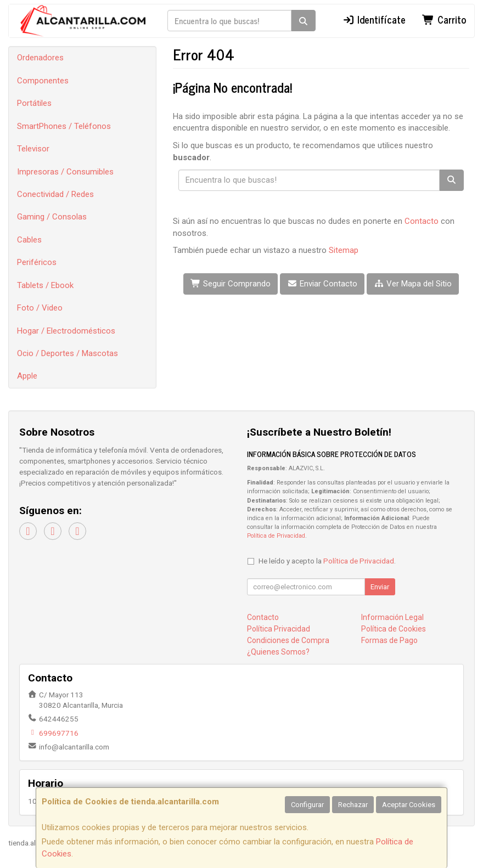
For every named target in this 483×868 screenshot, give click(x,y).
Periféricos (37, 262)
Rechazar (353, 805)
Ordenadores (40, 58)
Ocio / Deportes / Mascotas (68, 353)
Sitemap (344, 250)
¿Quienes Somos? (278, 652)
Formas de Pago (389, 640)
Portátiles (34, 103)
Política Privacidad (279, 629)
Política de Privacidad (276, 536)
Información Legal (392, 617)
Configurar (307, 805)
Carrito (444, 19)
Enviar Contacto (322, 284)
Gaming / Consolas (52, 217)
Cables (29, 240)
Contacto (422, 221)
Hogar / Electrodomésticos (66, 331)
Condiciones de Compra (288, 640)
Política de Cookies (394, 629)
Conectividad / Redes (55, 194)
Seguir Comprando (231, 284)
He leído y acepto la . (327, 561)
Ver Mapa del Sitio (413, 284)
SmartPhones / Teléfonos (64, 126)
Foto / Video (40, 308)
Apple (27, 376)
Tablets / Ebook (45, 285)
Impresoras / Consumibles (65, 172)
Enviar (380, 587)
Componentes (43, 81)
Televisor (33, 149)
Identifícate (374, 19)
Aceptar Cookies (409, 805)
